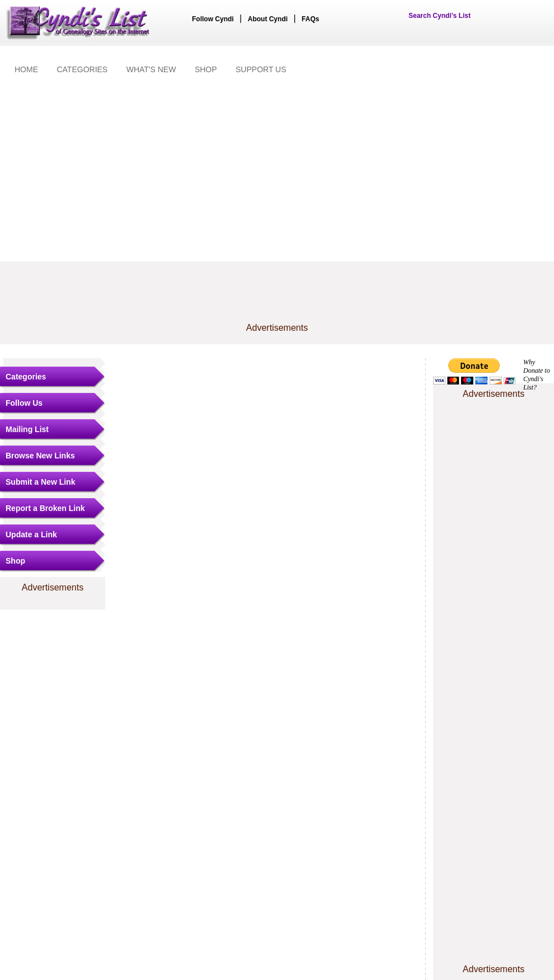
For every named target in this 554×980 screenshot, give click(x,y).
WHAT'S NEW (151, 69)
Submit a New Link (40, 482)
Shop (15, 561)
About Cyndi (268, 19)
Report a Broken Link (45, 508)
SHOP (206, 69)
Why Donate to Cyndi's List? (537, 375)
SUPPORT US (261, 69)
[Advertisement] (277, 169)
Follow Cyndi (213, 19)
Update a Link (31, 534)
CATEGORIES (82, 69)
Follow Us (24, 403)
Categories (26, 377)
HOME (26, 69)
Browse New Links (40, 456)
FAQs (310, 19)
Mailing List (27, 429)
